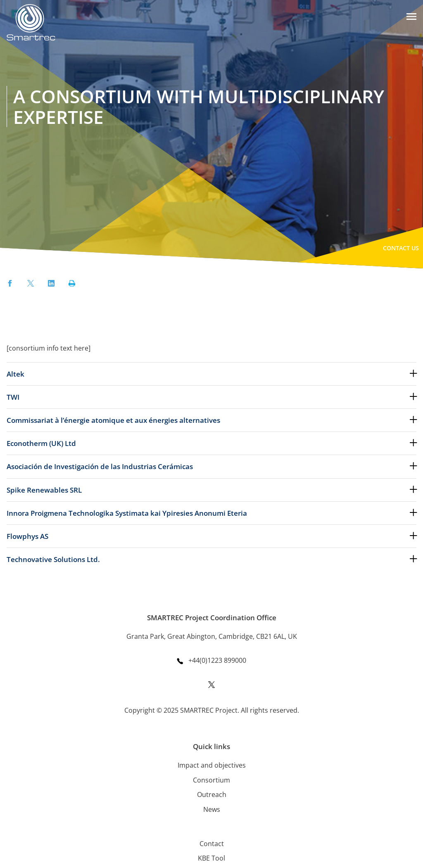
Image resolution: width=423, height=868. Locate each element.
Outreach (212, 794)
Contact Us (401, 248)
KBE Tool (211, 858)
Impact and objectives (212, 765)
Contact (212, 844)
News (212, 809)
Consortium (211, 780)
